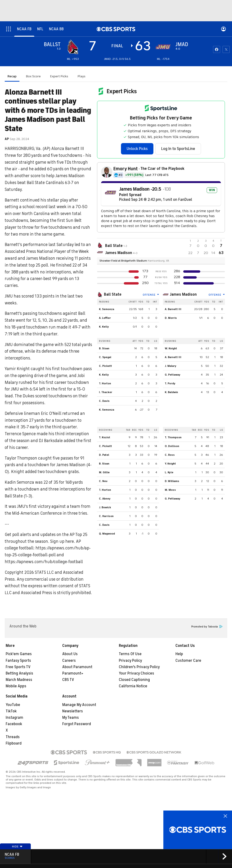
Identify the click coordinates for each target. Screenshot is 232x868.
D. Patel (104, 455)
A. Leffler (105, 318)
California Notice (133, 686)
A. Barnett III (173, 309)
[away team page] (73, 47)
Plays (82, 76)
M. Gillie (104, 472)
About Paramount (77, 667)
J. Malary (171, 366)
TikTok (11, 711)
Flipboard (14, 743)
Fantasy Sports (18, 661)
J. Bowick (105, 507)
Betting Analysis (19, 673)
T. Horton (105, 383)
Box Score (33, 76)
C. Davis (104, 401)
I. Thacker (106, 392)
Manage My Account (79, 705)
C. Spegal (105, 357)
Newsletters (73, 711)
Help (179, 654)
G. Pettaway (173, 375)
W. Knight (171, 348)
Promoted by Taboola (207, 627)
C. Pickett (105, 366)
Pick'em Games (19, 654)
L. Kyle (169, 472)
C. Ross (170, 455)
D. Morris (171, 318)
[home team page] (163, 47)
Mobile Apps (16, 686)
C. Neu (103, 481)
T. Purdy (170, 383)
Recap (12, 76)
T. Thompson (173, 437)
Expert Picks (59, 76)
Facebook (14, 724)
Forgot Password (77, 724)
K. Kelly (104, 327)
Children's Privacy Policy (139, 667)
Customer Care (188, 661)
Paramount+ (73, 673)
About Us (70, 654)
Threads (13, 737)
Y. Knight (170, 464)
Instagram (14, 718)
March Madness (19, 680)
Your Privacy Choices (136, 673)
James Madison (183, 294)
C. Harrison (106, 516)
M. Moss (170, 490)
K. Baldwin (171, 392)
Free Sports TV (18, 667)
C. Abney (105, 499)
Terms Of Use (130, 654)
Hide (17, 846)
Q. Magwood (107, 534)
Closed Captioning (134, 680)
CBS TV (68, 680)
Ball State (113, 294)
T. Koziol (105, 437)
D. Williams (172, 481)
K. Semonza (107, 309)
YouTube (13, 705)
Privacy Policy (130, 661)
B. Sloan (104, 348)
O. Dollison (172, 446)
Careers (69, 661)
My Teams (71, 718)
